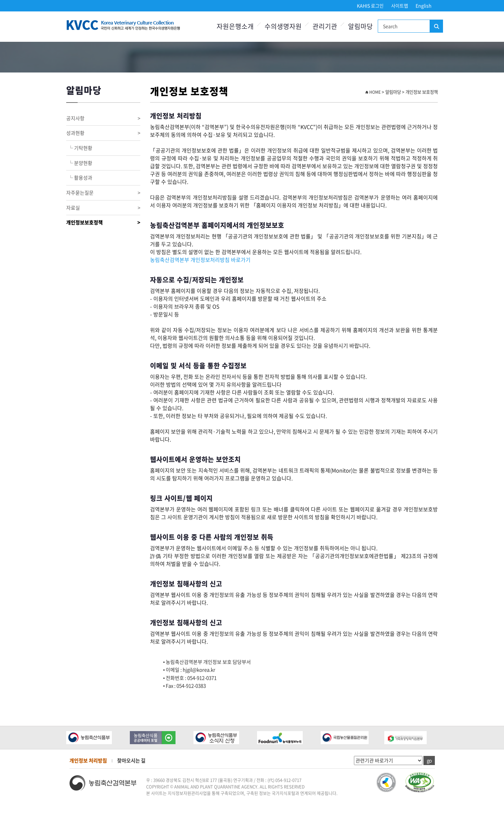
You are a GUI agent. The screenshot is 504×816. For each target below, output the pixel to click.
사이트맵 (400, 6)
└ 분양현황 (79, 163)
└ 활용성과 (79, 178)
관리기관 (325, 26)
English (424, 6)
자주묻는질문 (103, 193)
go (429, 760)
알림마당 (360, 26)
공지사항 (103, 118)
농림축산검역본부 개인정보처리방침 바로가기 (200, 260)
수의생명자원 (283, 26)
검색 (436, 26)
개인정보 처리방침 (88, 760)
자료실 (103, 208)
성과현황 (103, 133)
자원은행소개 (235, 26)
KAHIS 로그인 (370, 6)
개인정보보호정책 (103, 223)
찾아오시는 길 (131, 760)
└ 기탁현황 (79, 148)
